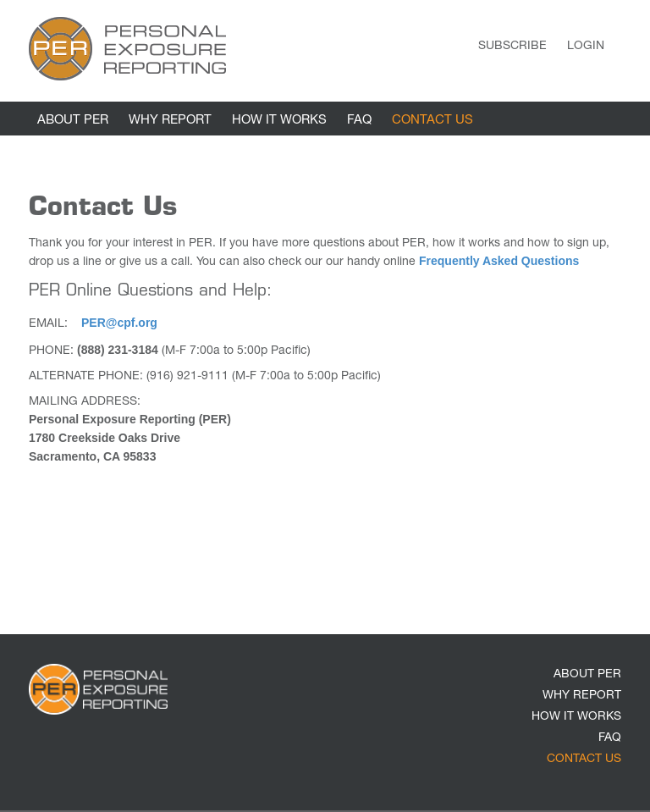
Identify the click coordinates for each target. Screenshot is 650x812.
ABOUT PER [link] (73, 121)
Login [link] (586, 47)
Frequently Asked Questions (499, 261)
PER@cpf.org (119, 323)
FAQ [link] (359, 121)
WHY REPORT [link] (170, 121)
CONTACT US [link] (432, 121)
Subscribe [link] (512, 47)
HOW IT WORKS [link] (279, 121)
